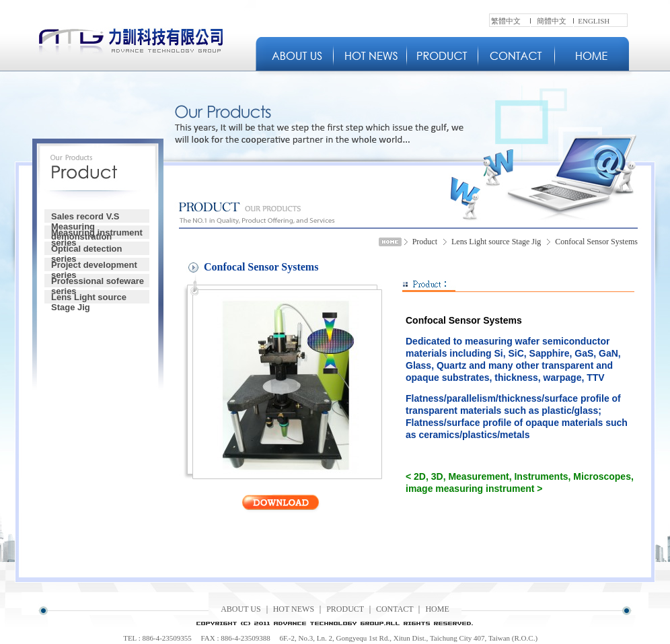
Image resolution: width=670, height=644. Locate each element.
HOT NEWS (294, 609)
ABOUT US (240, 609)
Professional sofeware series (98, 282)
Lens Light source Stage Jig (89, 298)
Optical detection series (86, 249)
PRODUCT (345, 609)
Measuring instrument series (97, 233)
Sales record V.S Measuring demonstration (85, 217)
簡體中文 (552, 21)
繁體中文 (506, 21)
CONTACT (395, 609)
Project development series (94, 265)
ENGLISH (594, 21)
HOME (437, 609)
